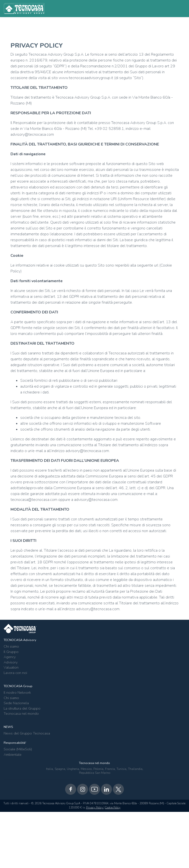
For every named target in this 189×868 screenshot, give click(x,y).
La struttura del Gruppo (22, 708)
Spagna (60, 769)
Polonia (98, 769)
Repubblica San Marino (95, 773)
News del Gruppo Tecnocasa (27, 733)
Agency (10, 657)
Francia (110, 769)
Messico (86, 769)
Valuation (11, 667)
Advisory (11, 662)
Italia (50, 769)
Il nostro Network (17, 692)
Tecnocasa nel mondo (21, 713)
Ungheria (73, 769)
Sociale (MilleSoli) (18, 749)
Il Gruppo (11, 652)
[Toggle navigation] (179, 9)
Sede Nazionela (16, 703)
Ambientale (13, 754)
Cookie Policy (113, 808)
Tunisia (121, 769)
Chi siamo (11, 646)
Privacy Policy (95, 808)
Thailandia (135, 769)
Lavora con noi (15, 673)
